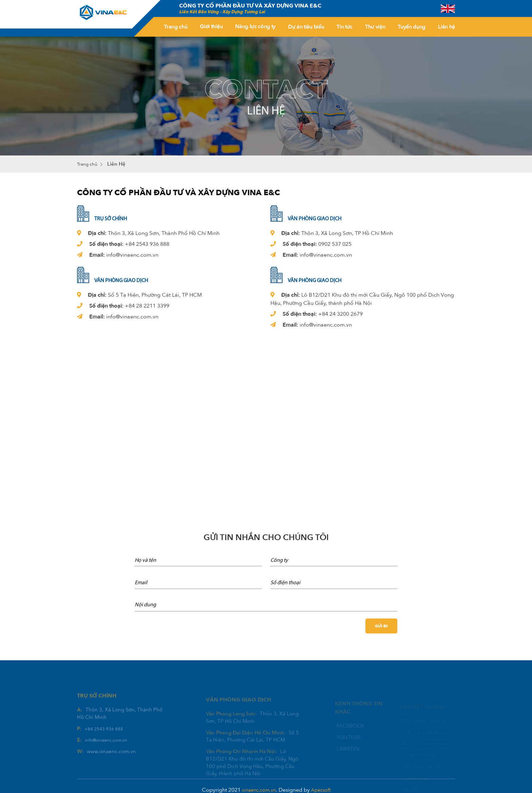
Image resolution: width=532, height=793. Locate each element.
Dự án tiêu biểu (306, 27)
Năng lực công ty (255, 27)
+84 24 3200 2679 (340, 314)
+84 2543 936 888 (147, 244)
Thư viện (375, 27)
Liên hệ (446, 27)
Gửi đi (381, 626)
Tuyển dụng (412, 27)
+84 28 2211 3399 (147, 306)
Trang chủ (176, 27)
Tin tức (345, 27)
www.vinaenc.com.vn (111, 763)
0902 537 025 (335, 244)
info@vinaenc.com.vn (132, 255)
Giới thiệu (211, 27)
